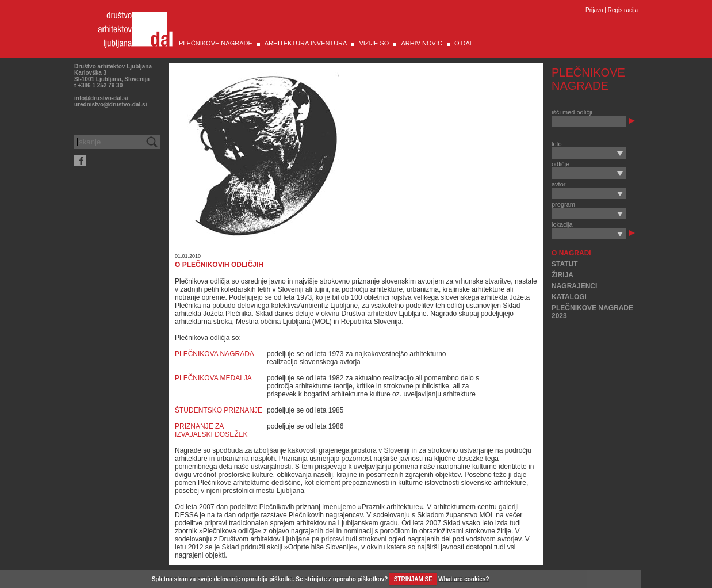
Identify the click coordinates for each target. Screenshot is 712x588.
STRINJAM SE (413, 579)
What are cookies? (464, 579)
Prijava (594, 10)
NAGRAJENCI (574, 286)
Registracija (623, 10)
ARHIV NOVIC (422, 43)
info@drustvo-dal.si (101, 98)
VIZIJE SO (374, 43)
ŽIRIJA (562, 275)
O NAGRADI (571, 253)
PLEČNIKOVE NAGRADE (216, 43)
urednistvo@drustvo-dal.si (110, 104)
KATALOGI (569, 297)
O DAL (464, 43)
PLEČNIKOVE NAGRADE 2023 (592, 312)
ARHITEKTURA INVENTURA (306, 43)
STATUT (565, 264)
